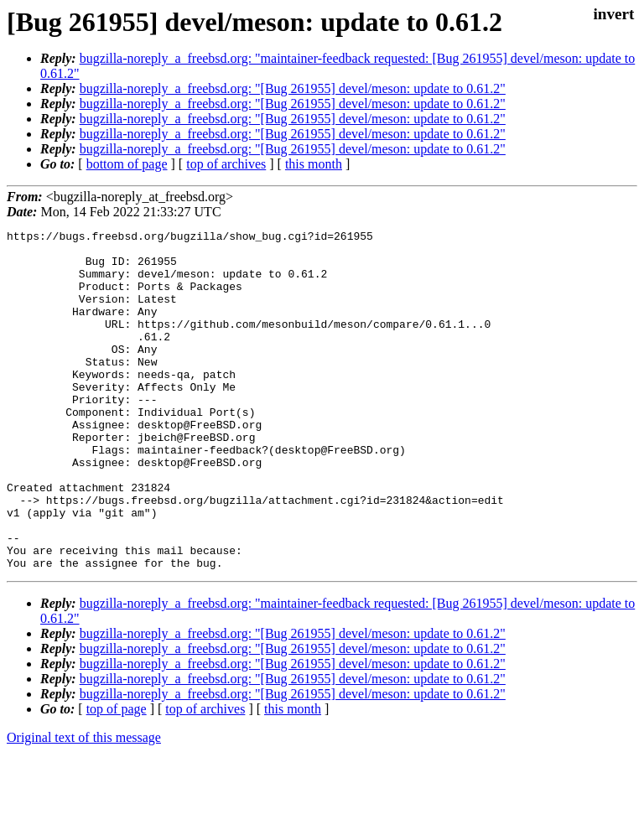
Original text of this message (84, 805)
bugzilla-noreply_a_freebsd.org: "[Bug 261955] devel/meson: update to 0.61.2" (293, 88)
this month (314, 164)
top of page (117, 777)
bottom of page (127, 164)
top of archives (226, 164)
